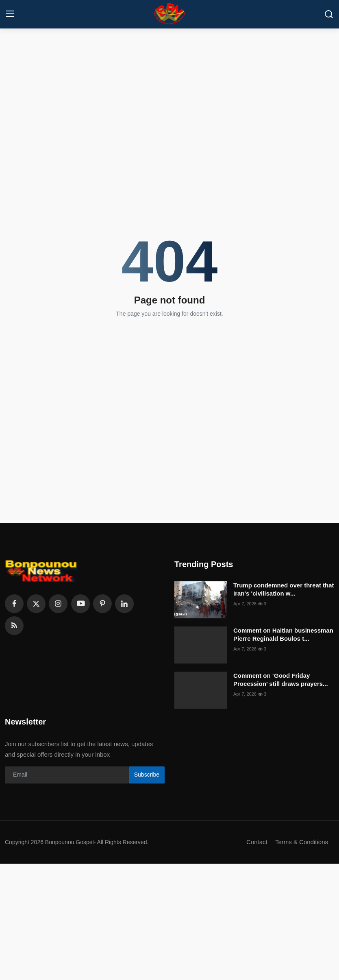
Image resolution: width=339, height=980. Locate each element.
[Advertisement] (169, 92)
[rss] (14, 626)
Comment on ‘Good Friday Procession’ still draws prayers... (281, 680)
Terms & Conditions (302, 842)
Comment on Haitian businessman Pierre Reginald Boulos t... (283, 634)
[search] (329, 14)
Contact (257, 842)
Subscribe (147, 775)
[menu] (10, 14)
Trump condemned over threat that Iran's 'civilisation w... (284, 589)
